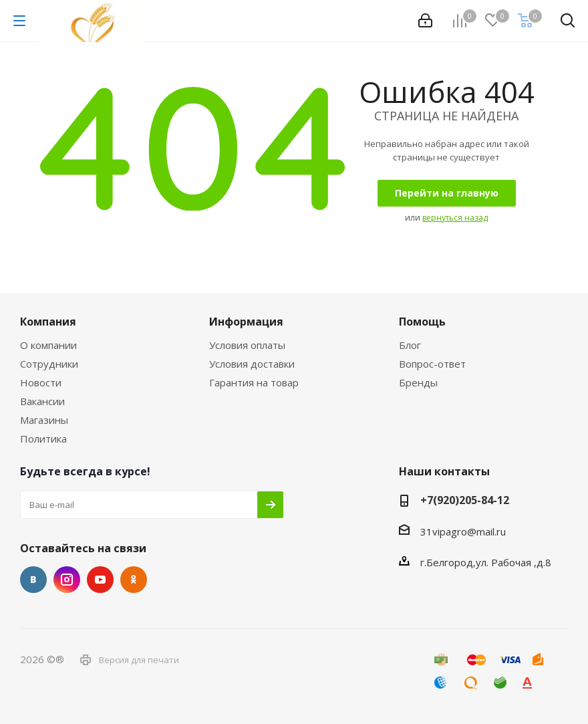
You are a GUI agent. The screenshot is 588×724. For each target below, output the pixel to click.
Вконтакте (33, 580)
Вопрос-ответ (432, 364)
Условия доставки (252, 364)
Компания (48, 322)
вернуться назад (455, 218)
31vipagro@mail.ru (463, 531)
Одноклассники (134, 580)
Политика (43, 439)
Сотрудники (49, 364)
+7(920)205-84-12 (465, 500)
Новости (41, 382)
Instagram (67, 580)
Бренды (418, 382)
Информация (246, 322)
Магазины (44, 420)
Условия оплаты (247, 345)
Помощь (422, 322)
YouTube (100, 580)
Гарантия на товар (254, 382)
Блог (410, 345)
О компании (48, 345)
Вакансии (42, 401)
